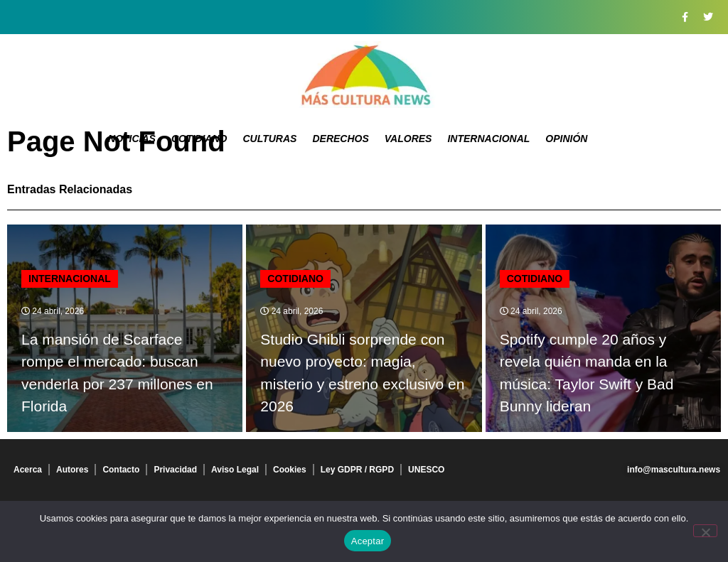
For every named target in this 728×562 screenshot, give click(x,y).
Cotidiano (199, 139)
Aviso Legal (235, 470)
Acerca (28, 470)
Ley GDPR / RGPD (357, 470)
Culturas (269, 139)
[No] (705, 531)
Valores (408, 139)
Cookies (290, 470)
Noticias (132, 139)
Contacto (121, 470)
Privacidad (175, 470)
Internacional (488, 139)
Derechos (340, 139)
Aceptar (368, 541)
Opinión (566, 139)
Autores (72, 470)
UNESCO (426, 470)
